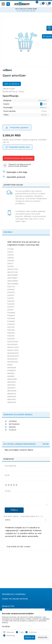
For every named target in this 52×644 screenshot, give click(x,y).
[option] (26, 9)
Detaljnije (6, 626)
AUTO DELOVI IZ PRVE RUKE (26, 9)
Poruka (8, 491)
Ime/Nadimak (10, 466)
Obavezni (10, 632)
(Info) (45, 104)
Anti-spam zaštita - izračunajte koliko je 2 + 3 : (24, 516)
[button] (8, 4)
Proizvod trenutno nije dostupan (19, 158)
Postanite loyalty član (19, 147)
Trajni (21, 632)
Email (7, 475)
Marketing (11, 636)
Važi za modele (12, 84)
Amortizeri (9, 89)
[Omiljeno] (41, 4)
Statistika (33, 632)
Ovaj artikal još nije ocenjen (19, 546)
